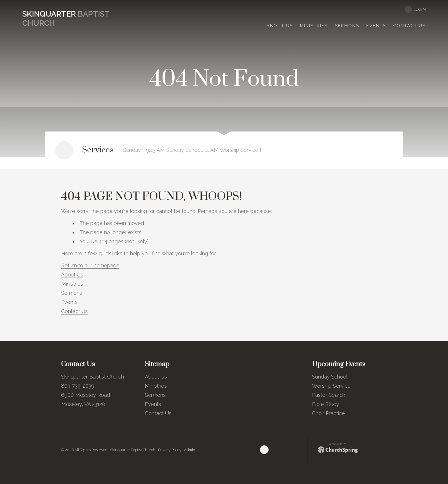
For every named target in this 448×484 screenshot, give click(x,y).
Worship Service (331, 386)
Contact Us (74, 311)
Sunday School (330, 377)
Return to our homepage (90, 265)
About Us (72, 275)
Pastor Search (329, 395)
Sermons (72, 293)
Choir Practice (328, 413)
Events (69, 302)
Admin (190, 450)
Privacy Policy (170, 450)
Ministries (72, 284)
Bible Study (326, 404)
